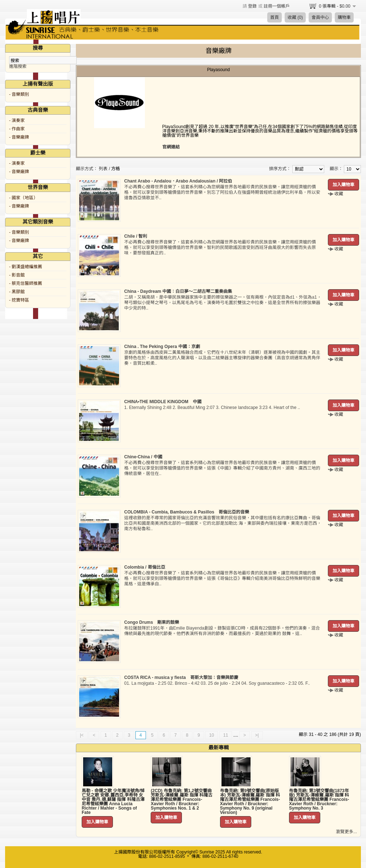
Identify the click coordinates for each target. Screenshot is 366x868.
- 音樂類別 (19, 94)
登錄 (252, 6)
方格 (115, 169)
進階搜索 (18, 66)
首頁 (274, 17)
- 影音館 (17, 275)
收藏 (339, 194)
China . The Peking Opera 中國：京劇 (162, 347)
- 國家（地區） (23, 198)
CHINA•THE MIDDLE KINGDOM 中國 (163, 402)
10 (212, 735)
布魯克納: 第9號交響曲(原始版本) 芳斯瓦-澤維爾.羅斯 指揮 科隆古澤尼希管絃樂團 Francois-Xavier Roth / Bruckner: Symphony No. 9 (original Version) (250, 802)
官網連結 (171, 147)
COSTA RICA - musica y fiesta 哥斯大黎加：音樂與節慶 (181, 677)
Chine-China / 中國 (143, 457)
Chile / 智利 (136, 236)
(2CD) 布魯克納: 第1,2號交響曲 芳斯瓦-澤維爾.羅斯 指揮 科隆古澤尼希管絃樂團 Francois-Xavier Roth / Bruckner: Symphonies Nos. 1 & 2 (182, 799)
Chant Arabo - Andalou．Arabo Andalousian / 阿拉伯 (178, 181)
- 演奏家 (17, 120)
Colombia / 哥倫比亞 (145, 567)
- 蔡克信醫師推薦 (26, 283)
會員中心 (320, 17)
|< (82, 735)
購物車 (344, 17)
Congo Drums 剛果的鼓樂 (152, 622)
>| (257, 735)
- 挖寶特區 (19, 300)
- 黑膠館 (17, 292)
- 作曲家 (17, 129)
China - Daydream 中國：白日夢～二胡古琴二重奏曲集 (178, 291)
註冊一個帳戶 (277, 6)
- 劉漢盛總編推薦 (26, 267)
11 (226, 735)
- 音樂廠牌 (19, 137)
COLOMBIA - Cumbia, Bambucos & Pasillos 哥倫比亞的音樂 (187, 512)
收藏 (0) (295, 17)
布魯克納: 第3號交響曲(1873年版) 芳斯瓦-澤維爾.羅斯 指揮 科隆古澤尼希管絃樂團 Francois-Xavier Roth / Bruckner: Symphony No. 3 (319, 799)
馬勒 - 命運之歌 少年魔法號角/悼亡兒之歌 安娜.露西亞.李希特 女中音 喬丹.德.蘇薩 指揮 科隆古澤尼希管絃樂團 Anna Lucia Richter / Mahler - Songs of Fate (113, 802)
